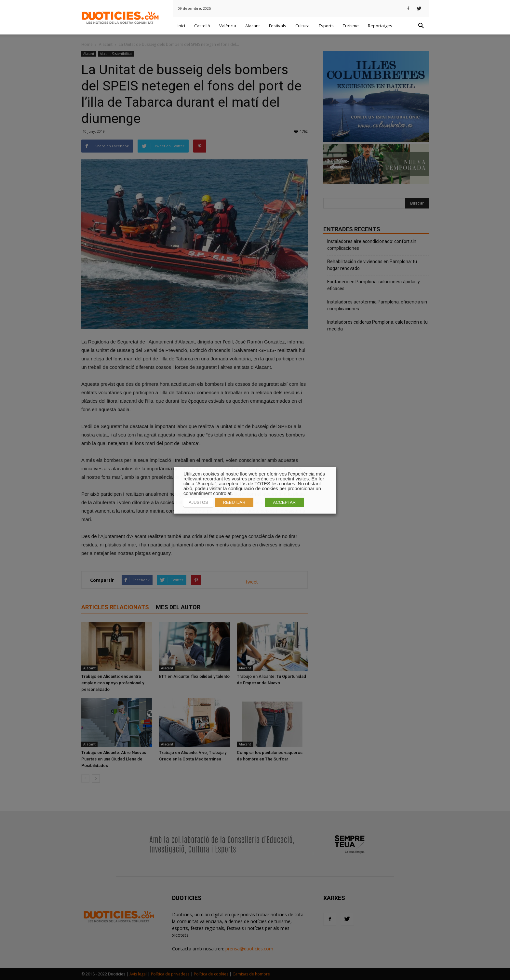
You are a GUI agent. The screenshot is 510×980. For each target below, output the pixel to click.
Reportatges (380, 26)
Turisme (351, 26)
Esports (326, 26)
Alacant (253, 26)
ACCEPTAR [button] (284, 502)
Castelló (202, 26)
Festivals (278, 26)
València (228, 26)
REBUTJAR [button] (234, 502)
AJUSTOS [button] (198, 502)
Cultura (302, 26)
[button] (421, 26)
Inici (181, 26)
